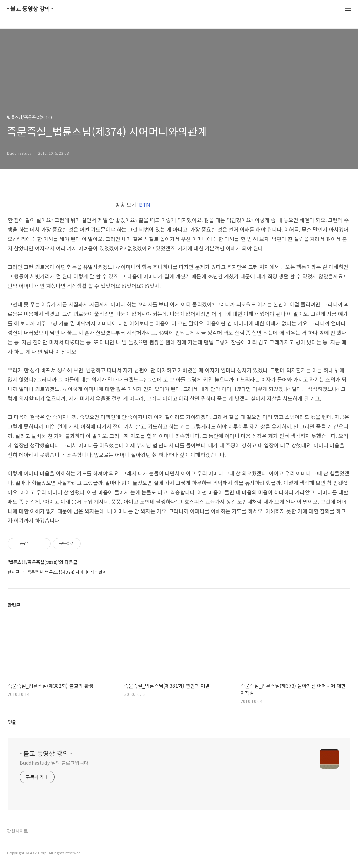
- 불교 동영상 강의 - (30, 9)
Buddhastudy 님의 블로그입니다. (55, 763)
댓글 (12, 722)
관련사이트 (17, 831)
